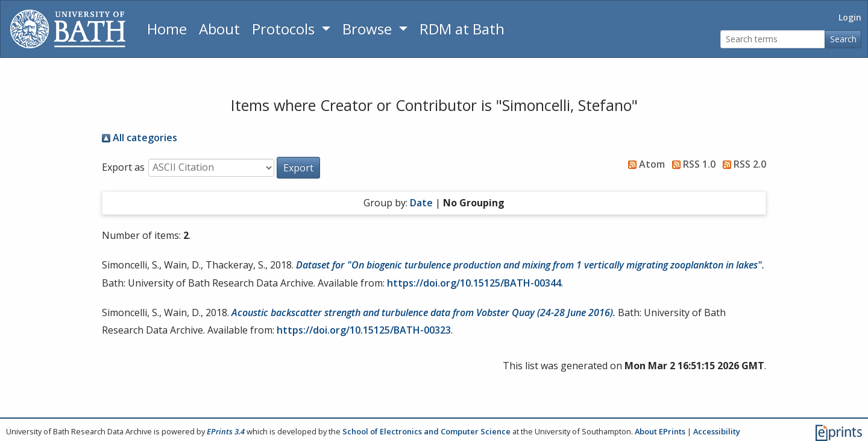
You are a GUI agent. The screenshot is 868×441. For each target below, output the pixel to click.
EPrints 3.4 (226, 431)
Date (421, 203)
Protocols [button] (285, 29)
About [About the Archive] (219, 29)
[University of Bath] (68, 29)
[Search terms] (773, 40)
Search (843, 39)
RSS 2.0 (742, 164)
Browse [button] (369, 29)
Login (850, 17)
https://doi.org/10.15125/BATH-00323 (364, 330)
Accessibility (717, 431)
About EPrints (660, 431)
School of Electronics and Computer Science (426, 431)
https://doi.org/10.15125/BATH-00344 (474, 283)
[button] (298, 168)
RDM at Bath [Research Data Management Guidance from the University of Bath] (462, 29)
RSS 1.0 (691, 164)
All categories (140, 138)
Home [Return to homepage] (167, 29)
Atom (644, 164)
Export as (123, 167)
